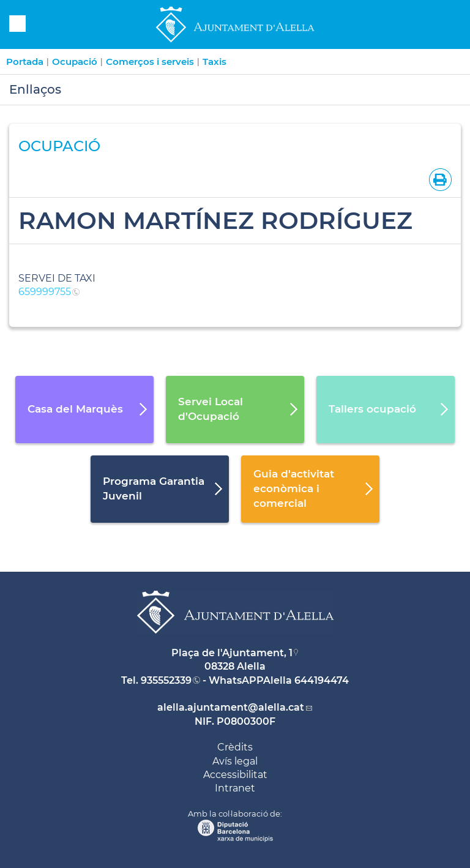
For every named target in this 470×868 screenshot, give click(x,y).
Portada (25, 62)
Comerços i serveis (150, 62)
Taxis (214, 62)
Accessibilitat (235, 775)
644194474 (322, 680)
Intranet (235, 788)
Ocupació (75, 62)
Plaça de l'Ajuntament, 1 (232, 653)
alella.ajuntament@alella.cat (231, 707)
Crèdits (235, 747)
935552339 (166, 680)
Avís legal (235, 761)
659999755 (45, 292)
